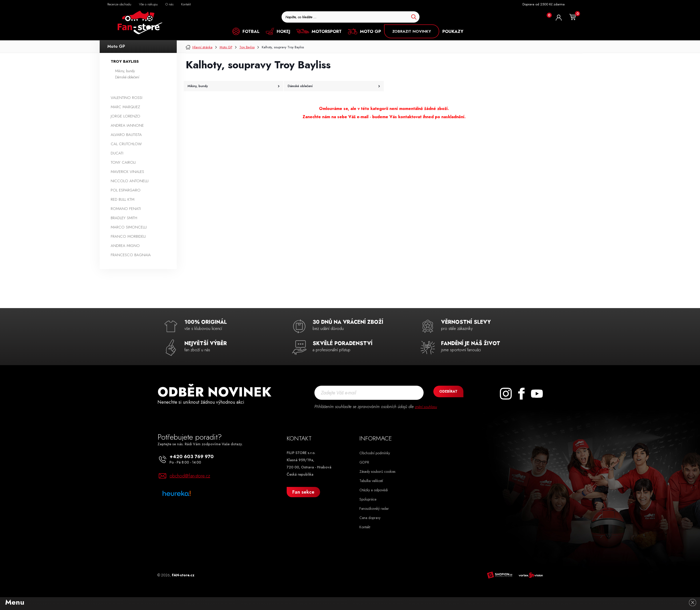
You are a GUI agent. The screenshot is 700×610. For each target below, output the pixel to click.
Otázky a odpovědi (374, 490)
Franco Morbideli (128, 236)
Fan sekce (303, 492)
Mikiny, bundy (125, 71)
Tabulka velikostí (371, 481)
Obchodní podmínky (375, 453)
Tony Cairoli (123, 162)
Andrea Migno (125, 246)
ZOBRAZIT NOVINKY (412, 31)
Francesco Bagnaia (131, 255)
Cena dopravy (370, 518)
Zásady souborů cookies (377, 472)
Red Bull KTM (123, 199)
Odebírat (444, 393)
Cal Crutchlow (126, 144)
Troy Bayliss (125, 61)
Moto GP (116, 46)
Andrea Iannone (127, 125)
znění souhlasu (427, 407)
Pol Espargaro (126, 190)
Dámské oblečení (127, 77)
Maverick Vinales (127, 172)
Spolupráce (368, 499)
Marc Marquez (125, 107)
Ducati (117, 153)
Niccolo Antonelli (130, 181)
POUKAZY (453, 31)
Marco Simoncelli (129, 227)
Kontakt (365, 527)
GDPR (364, 462)
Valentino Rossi (127, 98)
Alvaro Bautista (126, 135)
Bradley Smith (124, 218)
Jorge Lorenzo (125, 116)
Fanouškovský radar (374, 509)
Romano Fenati (126, 209)
